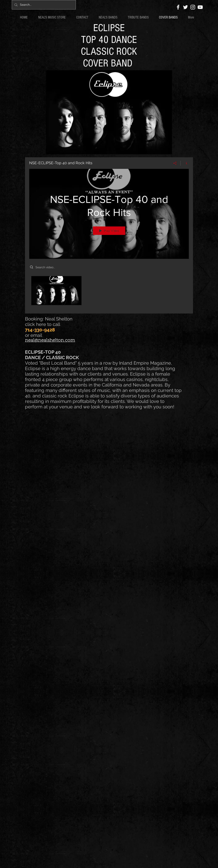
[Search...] (43, 5)
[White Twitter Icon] (185, 7)
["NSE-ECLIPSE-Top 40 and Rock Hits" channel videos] (109, 292)
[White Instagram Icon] (193, 7)
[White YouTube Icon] (200, 7)
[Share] (175, 163)
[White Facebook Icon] (178, 7)
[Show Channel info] (185, 163)
